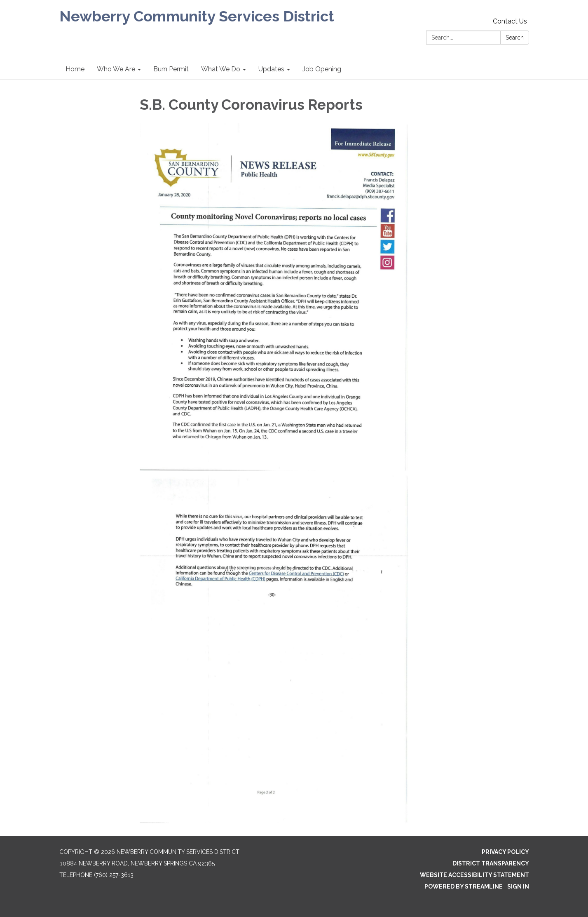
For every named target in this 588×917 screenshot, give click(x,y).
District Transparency (491, 863)
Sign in (518, 886)
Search (515, 38)
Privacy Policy (505, 852)
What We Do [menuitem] (221, 69)
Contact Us (510, 21)
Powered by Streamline (464, 886)
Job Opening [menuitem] (322, 69)
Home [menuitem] (75, 69)
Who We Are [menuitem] (116, 69)
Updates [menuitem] (271, 69)
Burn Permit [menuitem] (171, 69)
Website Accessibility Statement (474, 875)
